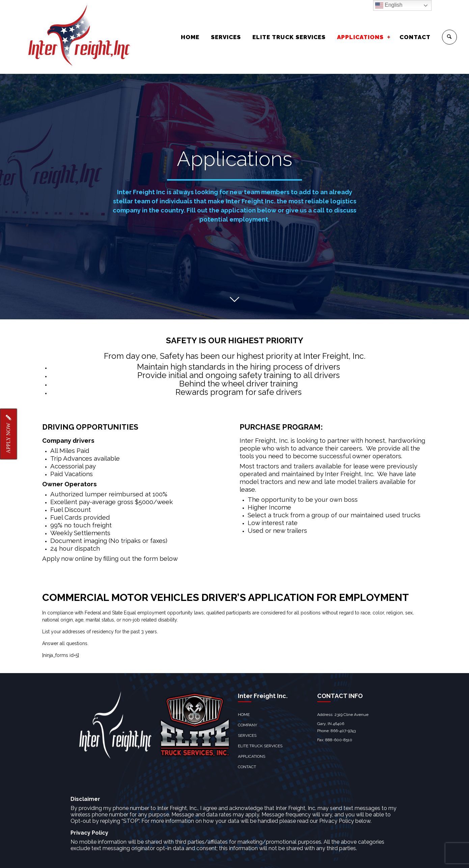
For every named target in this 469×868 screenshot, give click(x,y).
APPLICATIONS (360, 37)
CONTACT (415, 37)
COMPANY (247, 714)
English (389, 5)
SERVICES (226, 37)
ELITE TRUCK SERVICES (289, 37)
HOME (190, 37)
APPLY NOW (8, 434)
